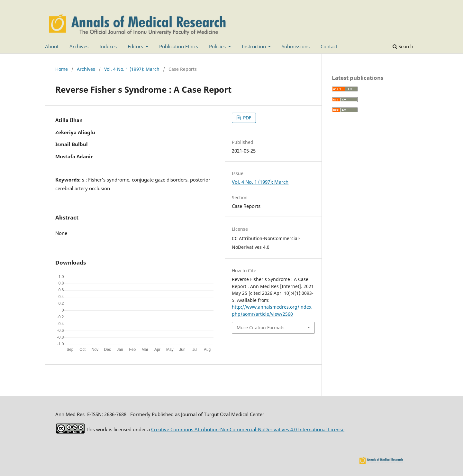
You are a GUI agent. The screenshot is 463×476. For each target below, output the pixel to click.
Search (403, 46)
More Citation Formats (261, 327)
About (52, 46)
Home (62, 69)
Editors (136, 46)
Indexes (108, 46)
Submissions (296, 46)
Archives (79, 46)
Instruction (254, 46)
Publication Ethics (179, 46)
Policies (218, 46)
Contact (329, 46)
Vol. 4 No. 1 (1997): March (132, 69)
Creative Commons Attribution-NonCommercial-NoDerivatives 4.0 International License (248, 429)
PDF (246, 118)
